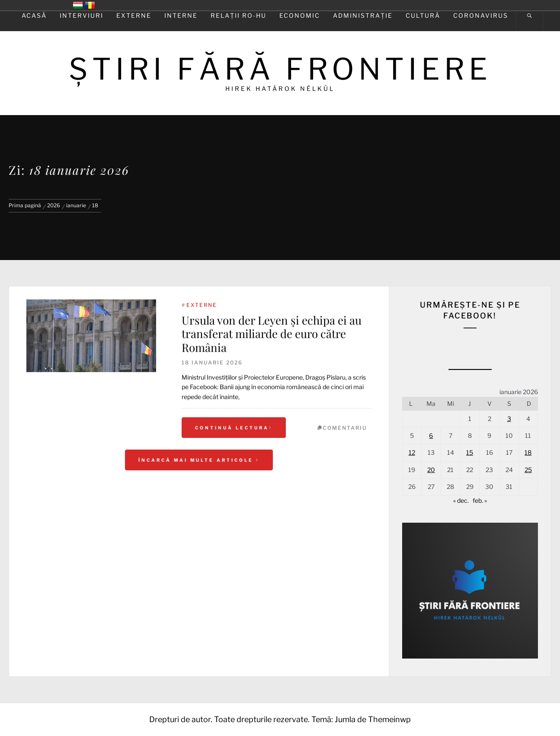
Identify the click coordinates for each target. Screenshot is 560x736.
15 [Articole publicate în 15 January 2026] (470, 452)
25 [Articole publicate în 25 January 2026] (528, 470)
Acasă (34, 15)
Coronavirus (481, 15)
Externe (134, 15)
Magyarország (78, 5)
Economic (300, 15)
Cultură (423, 15)
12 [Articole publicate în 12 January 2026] (412, 452)
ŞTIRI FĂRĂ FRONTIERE (280, 69)
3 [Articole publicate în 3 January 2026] (509, 419)
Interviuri (82, 15)
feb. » (480, 500)
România (90, 5)
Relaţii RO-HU (238, 15)
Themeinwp (389, 719)
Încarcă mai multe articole (199, 460)
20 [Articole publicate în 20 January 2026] (431, 470)
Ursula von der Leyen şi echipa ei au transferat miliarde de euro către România (272, 342)
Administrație (363, 15)
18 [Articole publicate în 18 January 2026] (528, 452)
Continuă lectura (234, 437)
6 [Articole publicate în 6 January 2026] (431, 435)
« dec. (461, 500)
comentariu (345, 437)
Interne (181, 15)
